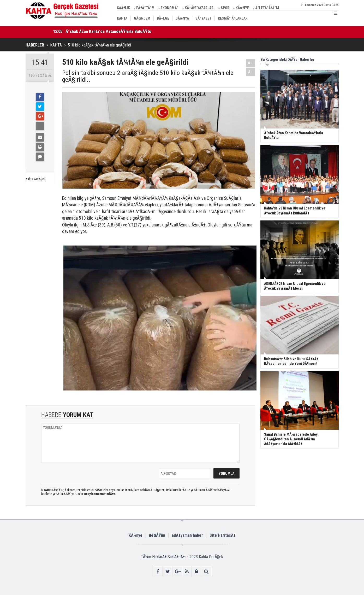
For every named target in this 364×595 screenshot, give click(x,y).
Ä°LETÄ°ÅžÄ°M (267, 8)
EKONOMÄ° (170, 8)
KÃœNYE (242, 8)
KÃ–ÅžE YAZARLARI (200, 8)
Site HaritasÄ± (223, 535)
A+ (251, 63)
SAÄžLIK (123, 8)
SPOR (225, 8)
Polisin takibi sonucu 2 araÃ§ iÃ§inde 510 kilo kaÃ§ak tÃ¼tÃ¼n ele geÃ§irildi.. (148, 76)
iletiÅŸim (157, 535)
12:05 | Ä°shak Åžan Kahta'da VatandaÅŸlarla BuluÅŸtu (102, 31)
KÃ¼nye (136, 535)
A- (250, 72)
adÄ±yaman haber (187, 535)
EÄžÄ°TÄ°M (145, 8)
